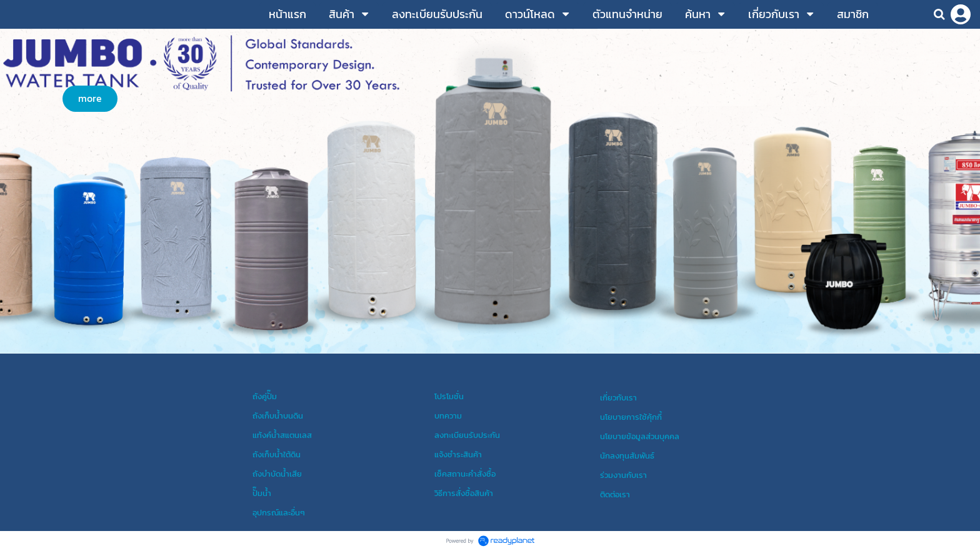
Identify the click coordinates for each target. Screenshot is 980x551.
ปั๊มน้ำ (262, 493)
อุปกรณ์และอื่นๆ (279, 512)
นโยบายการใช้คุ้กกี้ (631, 417)
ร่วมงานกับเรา (623, 475)
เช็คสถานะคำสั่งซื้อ (465, 474)
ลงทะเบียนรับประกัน (467, 435)
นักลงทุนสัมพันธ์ (627, 455)
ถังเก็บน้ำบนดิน (278, 415)
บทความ (448, 415)
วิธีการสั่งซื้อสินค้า (464, 493)
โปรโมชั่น (449, 396)
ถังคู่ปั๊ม (265, 396)
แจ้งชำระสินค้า (458, 454)
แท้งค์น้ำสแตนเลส (282, 435)
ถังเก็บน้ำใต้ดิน (277, 454)
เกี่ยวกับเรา (618, 397)
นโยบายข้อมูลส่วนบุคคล (640, 436)
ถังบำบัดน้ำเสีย (277, 474)
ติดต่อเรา (615, 494)
